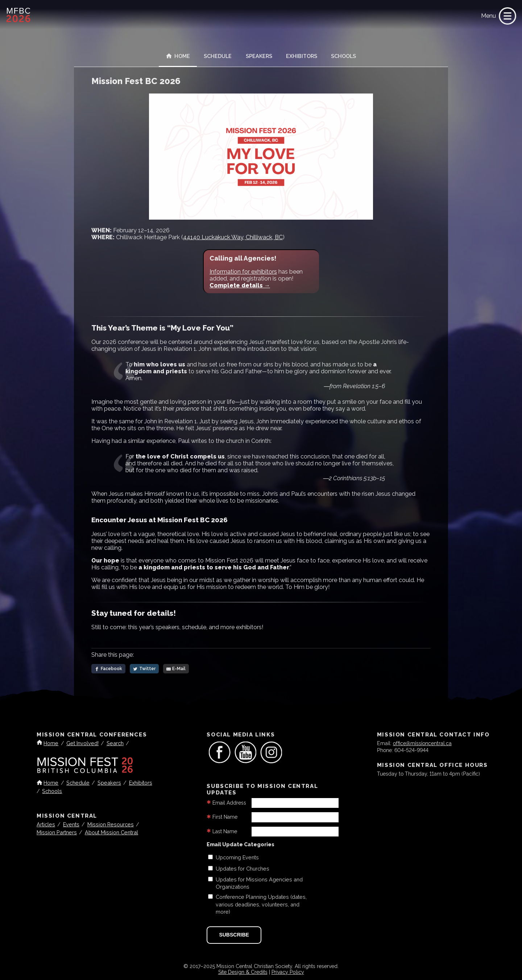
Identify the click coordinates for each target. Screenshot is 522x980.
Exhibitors (302, 56)
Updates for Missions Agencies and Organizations (259, 883)
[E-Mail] (176, 669)
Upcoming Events (237, 857)
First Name (225, 817)
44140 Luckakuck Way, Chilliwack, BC (233, 237)
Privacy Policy (288, 972)
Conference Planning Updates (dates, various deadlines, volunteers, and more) (261, 904)
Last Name (225, 831)
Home (178, 56)
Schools (343, 56)
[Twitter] (144, 669)
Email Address (229, 803)
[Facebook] (108, 669)
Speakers (259, 56)
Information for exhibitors (243, 272)
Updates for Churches (243, 869)
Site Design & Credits (243, 972)
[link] (506, 16)
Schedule (218, 56)
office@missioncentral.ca (422, 743)
